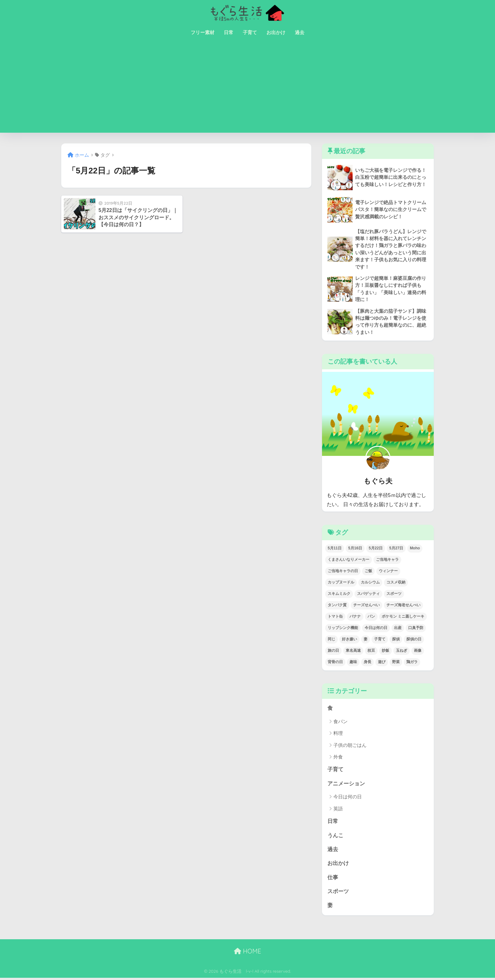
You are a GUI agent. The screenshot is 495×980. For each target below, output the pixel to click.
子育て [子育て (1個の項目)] (380, 640)
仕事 (333, 879)
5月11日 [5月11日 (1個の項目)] (335, 549)
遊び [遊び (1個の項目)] (382, 663)
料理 (338, 734)
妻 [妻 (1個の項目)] (366, 640)
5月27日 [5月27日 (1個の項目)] (396, 549)
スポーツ (338, 893)
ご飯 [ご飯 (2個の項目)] (368, 572)
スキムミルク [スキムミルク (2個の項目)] (339, 595)
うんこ (335, 837)
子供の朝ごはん (350, 746)
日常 (229, 32)
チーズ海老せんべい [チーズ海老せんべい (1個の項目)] (403, 606)
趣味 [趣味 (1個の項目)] (353, 663)
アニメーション (346, 785)
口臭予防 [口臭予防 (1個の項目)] (416, 629)
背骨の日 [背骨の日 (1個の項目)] (335, 663)
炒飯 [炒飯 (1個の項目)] (385, 651)
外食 (338, 758)
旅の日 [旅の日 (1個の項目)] (333, 651)
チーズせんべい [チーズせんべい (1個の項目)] (367, 606)
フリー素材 (203, 32)
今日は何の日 (348, 798)
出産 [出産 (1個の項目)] (398, 629)
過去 (300, 32)
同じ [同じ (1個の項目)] (331, 640)
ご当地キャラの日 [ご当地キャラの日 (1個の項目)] (343, 572)
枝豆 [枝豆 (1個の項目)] (371, 651)
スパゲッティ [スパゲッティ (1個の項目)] (368, 595)
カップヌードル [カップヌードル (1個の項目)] (341, 583)
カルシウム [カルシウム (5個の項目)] (370, 583)
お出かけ (276, 32)
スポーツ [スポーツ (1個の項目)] (394, 595)
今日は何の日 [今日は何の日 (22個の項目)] (376, 629)
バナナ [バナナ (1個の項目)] (355, 617)
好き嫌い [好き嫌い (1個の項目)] (349, 640)
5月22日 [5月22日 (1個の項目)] (376, 549)
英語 (338, 810)
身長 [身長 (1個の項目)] (367, 663)
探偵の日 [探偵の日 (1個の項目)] (414, 640)
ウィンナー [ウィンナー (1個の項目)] (388, 572)
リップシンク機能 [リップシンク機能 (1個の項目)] (343, 629)
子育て (250, 32)
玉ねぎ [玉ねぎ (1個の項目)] (402, 651)
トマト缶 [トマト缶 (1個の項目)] (335, 617)
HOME (247, 953)
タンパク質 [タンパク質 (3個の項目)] (337, 606)
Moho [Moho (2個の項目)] (415, 549)
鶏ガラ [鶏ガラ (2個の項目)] (412, 663)
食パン (340, 722)
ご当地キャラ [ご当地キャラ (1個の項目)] (387, 560)
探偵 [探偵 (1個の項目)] (396, 640)
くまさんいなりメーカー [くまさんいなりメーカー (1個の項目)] (349, 560)
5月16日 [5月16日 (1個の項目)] (355, 549)
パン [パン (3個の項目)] (371, 617)
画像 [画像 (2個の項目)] (418, 651)
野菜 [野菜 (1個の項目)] (396, 663)
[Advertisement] (247, 88)
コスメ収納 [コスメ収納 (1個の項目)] (396, 583)
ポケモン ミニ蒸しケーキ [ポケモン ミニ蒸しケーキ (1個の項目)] (403, 617)
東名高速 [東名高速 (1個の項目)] (353, 651)
